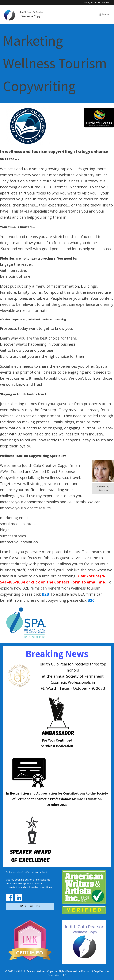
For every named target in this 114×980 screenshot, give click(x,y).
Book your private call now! (97, 2)
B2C (91, 600)
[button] (30, 907)
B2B (45, 594)
